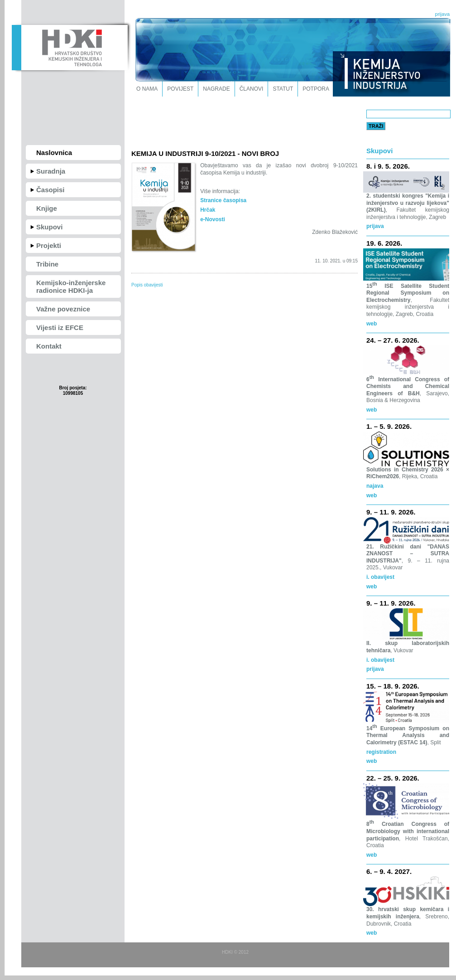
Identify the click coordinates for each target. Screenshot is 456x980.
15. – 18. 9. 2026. (393, 686)
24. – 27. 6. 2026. (393, 340)
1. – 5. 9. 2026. (389, 426)
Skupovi (49, 227)
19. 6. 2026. (384, 243)
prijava (442, 14)
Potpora (316, 89)
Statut (283, 89)
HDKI (70, 47)
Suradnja (51, 171)
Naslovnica (54, 153)
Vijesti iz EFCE (60, 327)
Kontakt (49, 346)
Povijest (180, 89)
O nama (147, 89)
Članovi (252, 89)
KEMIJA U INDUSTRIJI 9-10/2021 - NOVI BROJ (205, 153)
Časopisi (50, 190)
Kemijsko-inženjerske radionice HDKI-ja (71, 286)
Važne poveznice (63, 309)
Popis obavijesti (147, 285)
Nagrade (216, 89)
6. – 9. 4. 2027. (389, 871)
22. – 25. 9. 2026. (393, 778)
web (372, 495)
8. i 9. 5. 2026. (388, 166)
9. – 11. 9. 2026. (391, 512)
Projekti (49, 245)
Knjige (47, 208)
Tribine (47, 264)
